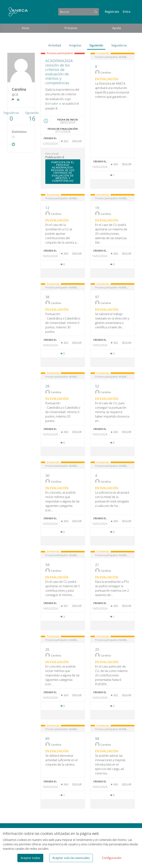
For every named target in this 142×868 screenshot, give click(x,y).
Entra (127, 12)
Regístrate (112, 12)
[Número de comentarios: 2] (112, 706)
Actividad (55, 45)
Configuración (112, 858)
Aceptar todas (30, 858)
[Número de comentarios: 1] (112, 175)
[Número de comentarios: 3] (112, 353)
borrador (53, 104)
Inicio (26, 28)
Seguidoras (119, 45)
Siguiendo (96, 45)
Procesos (71, 28)
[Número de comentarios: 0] (63, 264)
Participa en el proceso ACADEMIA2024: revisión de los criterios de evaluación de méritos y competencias (66, 172)
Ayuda (117, 28)
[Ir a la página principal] (18, 12)
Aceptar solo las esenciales (71, 858)
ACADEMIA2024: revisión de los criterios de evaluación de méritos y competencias (124, 57)
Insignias (75, 45)
